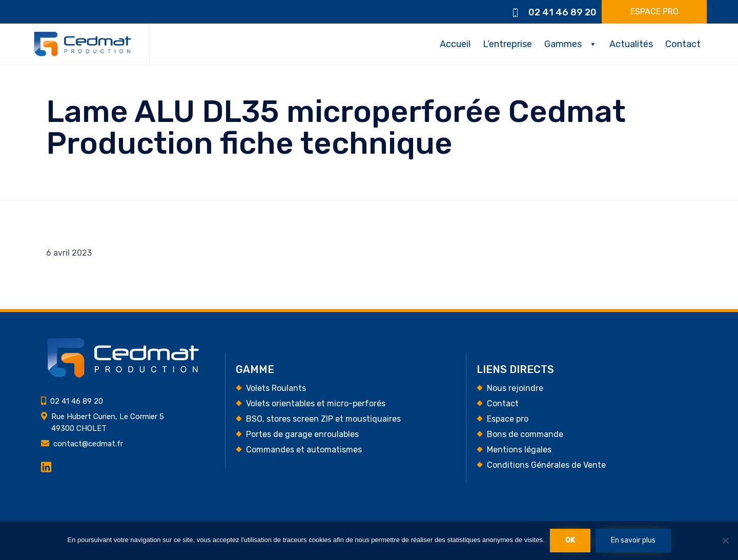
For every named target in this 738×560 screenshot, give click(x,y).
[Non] (725, 541)
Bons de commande (525, 434)
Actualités (631, 44)
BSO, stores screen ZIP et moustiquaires (323, 419)
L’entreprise (507, 44)
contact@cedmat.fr (88, 444)
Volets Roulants (276, 388)
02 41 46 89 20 (562, 12)
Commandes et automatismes (304, 450)
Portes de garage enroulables (302, 434)
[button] (654, 12)
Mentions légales (519, 450)
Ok (570, 540)
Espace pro (508, 419)
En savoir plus (633, 540)
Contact (683, 44)
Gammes (563, 44)
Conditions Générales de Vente (546, 465)
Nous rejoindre (515, 388)
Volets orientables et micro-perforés (316, 403)
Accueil (455, 44)
